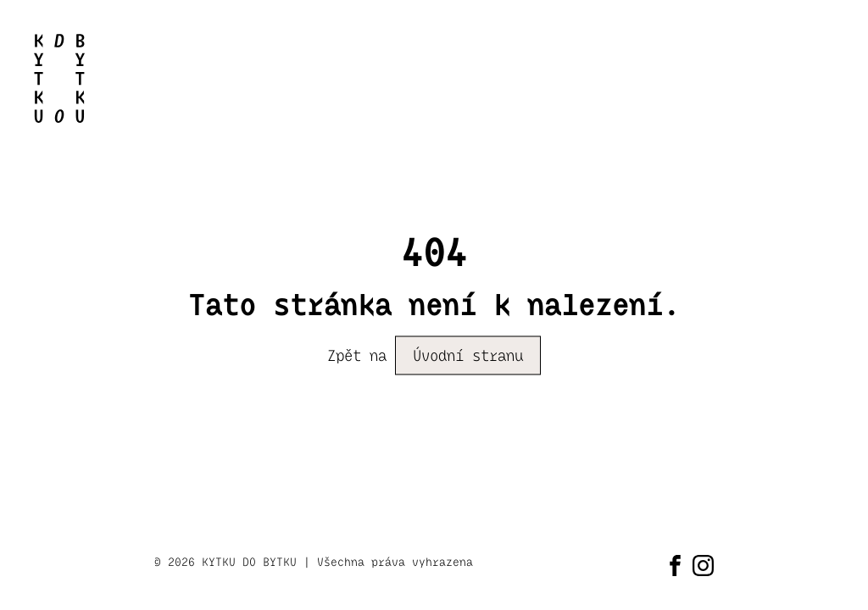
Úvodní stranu (468, 356)
